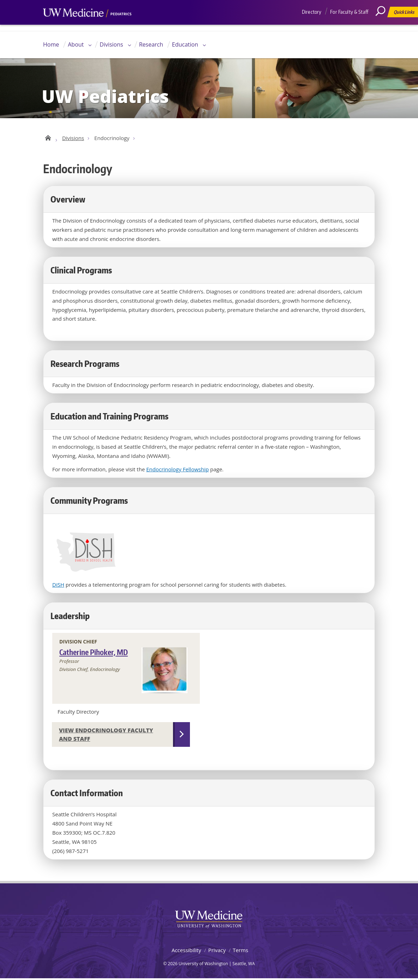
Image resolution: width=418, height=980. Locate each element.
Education (185, 44)
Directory (312, 12)
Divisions (111, 44)
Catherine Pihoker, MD (94, 654)
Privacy (217, 952)
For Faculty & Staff (349, 12)
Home (51, 44)
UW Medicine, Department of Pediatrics (87, 26)
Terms (240, 952)
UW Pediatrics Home (47, 138)
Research (151, 44)
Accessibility (186, 952)
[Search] (383, 26)
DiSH (58, 586)
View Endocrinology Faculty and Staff (106, 736)
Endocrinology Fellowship (177, 471)
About (76, 44)
